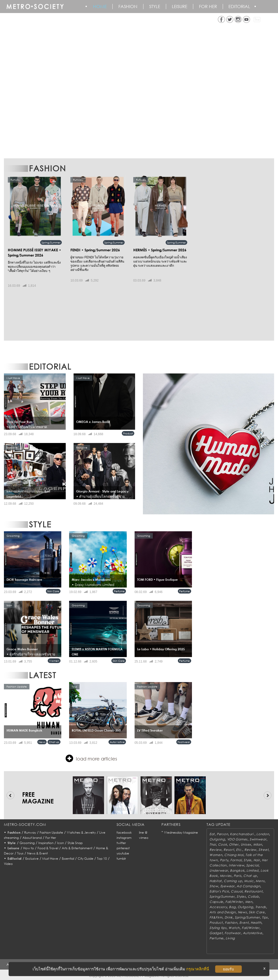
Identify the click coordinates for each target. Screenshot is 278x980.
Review (215, 850)
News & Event (37, 853)
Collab (253, 897)
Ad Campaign (248, 886)
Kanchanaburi (242, 834)
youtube (123, 853)
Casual (237, 891)
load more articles (91, 758)
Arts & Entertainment (77, 848)
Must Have (50, 859)
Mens (260, 881)
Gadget (216, 933)
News (42, 742)
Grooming (27, 843)
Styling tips (218, 928)
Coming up (233, 881)
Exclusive (32, 859)
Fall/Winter (234, 902)
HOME (100, 7)
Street (263, 850)
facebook (124, 832)
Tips (265, 917)
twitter (121, 843)
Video (8, 864)
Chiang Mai (234, 855)
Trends (261, 907)
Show (214, 886)
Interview (236, 865)
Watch (234, 928)
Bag (232, 907)
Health (256, 923)
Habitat (216, 881)
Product (128, 433)
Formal (236, 860)
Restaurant (253, 891)
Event (244, 923)
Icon (61, 843)
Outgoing (217, 839)
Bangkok (237, 870)
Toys (20, 853)
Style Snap (75, 843)
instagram (124, 838)
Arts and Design (223, 912)
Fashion (128, 7)
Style (155, 7)
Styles (241, 897)
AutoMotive (117, 742)
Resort (229, 850)
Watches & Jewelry (81, 832)
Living (230, 938)
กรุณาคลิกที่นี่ (198, 969)
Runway (30, 832)
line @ (143, 832)
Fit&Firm (216, 917)
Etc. (239, 850)
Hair (257, 860)
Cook (223, 844)
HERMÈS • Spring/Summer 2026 (160, 250)
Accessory (218, 907)
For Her (51, 838)
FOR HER (208, 7)
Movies (226, 876)
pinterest (123, 848)
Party (224, 860)
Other (234, 844)
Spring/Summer (51, 242)
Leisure (180, 7)
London (263, 834)
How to (29, 848)
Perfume (119, 591)
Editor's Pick (219, 891)
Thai (213, 844)
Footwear (184, 742)
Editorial (240, 7)
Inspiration (46, 843)
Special (252, 865)
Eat (212, 834)
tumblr (121, 859)
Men (249, 902)
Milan (258, 844)
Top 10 (102, 859)
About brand (32, 838)
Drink (229, 917)
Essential (68, 859)
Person (222, 834)
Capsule (216, 902)
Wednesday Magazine (181, 832)
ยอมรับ (228, 969)
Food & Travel (48, 848)
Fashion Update (51, 832)
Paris (238, 876)
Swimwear (258, 839)
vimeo (144, 838)
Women (54, 661)
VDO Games (237, 839)
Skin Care (53, 591)
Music (249, 881)
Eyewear (228, 886)
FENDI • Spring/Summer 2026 (95, 250)
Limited (252, 870)
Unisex (246, 844)
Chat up (54, 742)
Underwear (219, 870)
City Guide (86, 859)
